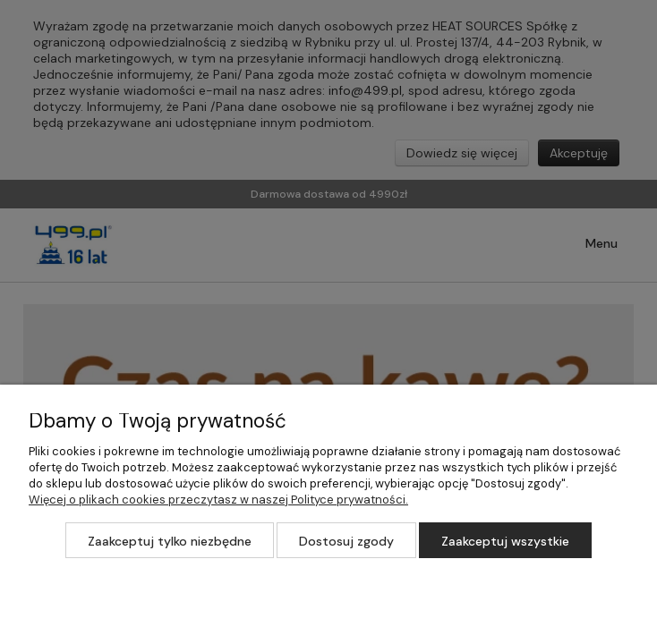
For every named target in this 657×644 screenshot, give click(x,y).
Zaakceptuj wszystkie (505, 541)
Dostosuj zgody (346, 541)
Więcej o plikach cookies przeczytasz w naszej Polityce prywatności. (218, 500)
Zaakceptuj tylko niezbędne (170, 541)
